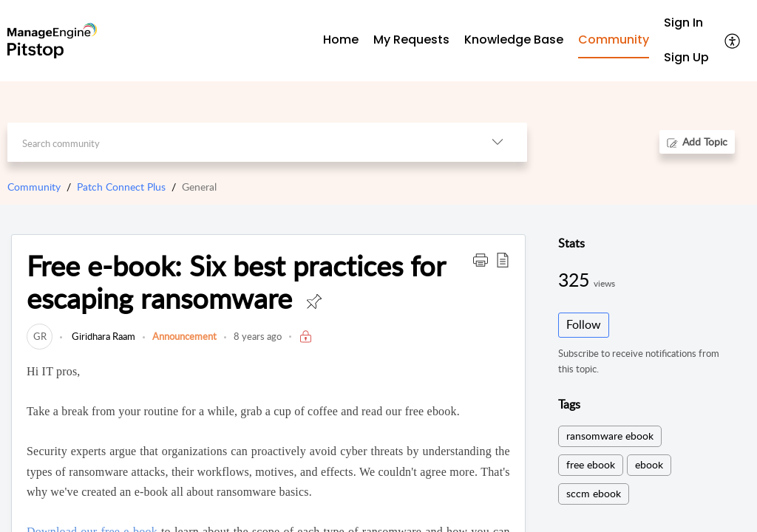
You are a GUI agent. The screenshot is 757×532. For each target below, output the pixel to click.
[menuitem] (686, 23)
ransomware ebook (610, 436)
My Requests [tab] (411, 40)
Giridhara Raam (102, 336)
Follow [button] (584, 324)
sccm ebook (594, 493)
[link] (40, 336)
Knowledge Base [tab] (514, 40)
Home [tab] (341, 40)
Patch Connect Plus (121, 187)
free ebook (591, 464)
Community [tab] (614, 40)
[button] (733, 41)
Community (34, 187)
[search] (237, 142)
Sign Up (686, 57)
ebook (649, 464)
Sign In (683, 23)
